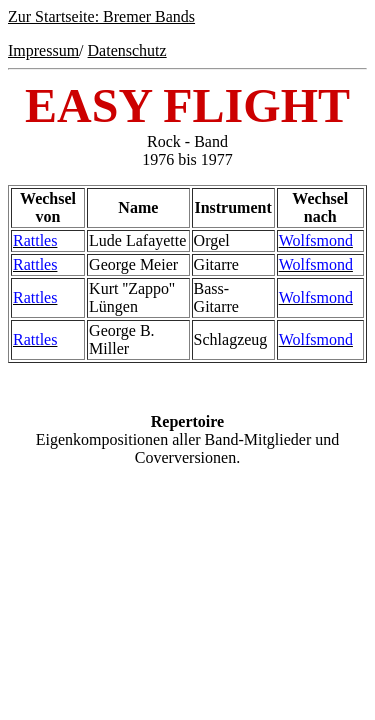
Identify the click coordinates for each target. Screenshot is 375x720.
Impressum (43, 50)
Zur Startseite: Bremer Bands (101, 16)
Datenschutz (127, 50)
